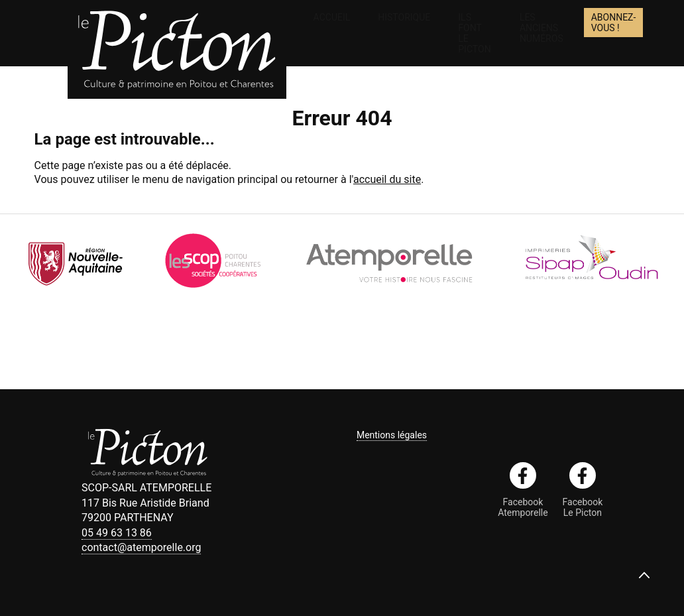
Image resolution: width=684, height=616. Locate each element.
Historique (404, 17)
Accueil (332, 17)
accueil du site (387, 179)
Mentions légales (392, 435)
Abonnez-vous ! (614, 23)
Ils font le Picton (474, 33)
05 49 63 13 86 (117, 533)
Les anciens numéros (541, 28)
